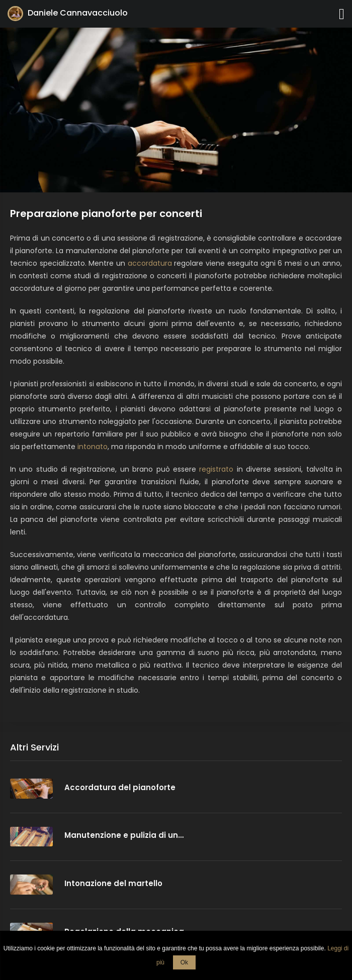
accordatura (150, 263)
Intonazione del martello (113, 883)
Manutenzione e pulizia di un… (124, 835)
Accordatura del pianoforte (120, 787)
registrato (216, 469)
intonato (93, 447)
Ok (184, 962)
